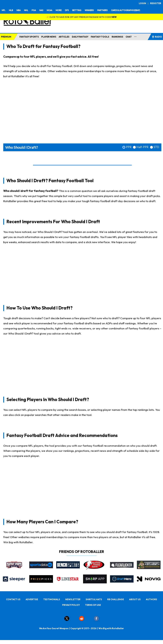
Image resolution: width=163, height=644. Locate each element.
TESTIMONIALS (52, 599)
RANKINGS (117, 37)
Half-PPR (142, 147)
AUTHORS (151, 599)
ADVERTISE (32, 599)
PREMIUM (6, 37)
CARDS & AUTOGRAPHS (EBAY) (125, 10)
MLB (11, 10)
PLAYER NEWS (49, 37)
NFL (4, 10)
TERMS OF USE (93, 605)
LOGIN (142, 3)
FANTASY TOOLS (100, 37)
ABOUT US (135, 599)
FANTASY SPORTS (29, 37)
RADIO (157, 37)
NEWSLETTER (73, 599)
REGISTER (156, 3)
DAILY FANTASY (80, 37)
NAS (41, 10)
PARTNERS (102, 10)
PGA (34, 10)
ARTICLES (64, 37)
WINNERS (89, 10)
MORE (59, 10)
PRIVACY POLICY (71, 605)
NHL (26, 10)
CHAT (129, 37)
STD (156, 147)
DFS (67, 10)
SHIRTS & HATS (94, 599)
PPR (129, 147)
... (135, 36)
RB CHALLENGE (116, 599)
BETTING (77, 10)
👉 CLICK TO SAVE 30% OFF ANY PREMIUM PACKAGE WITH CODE (81, 17)
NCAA (49, 10)
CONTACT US (13, 599)
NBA (19, 10)
